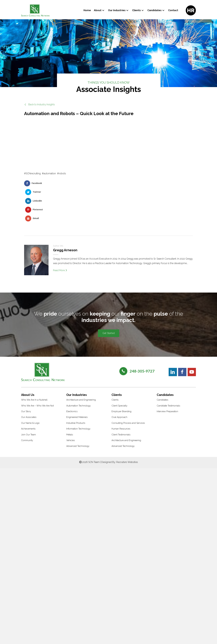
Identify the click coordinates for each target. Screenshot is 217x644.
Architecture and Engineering (81, 366)
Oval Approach (119, 383)
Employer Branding (121, 377)
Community (27, 406)
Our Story (26, 377)
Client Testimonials (121, 400)
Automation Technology (79, 371)
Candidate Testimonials (168, 371)
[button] (103, 10)
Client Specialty (119, 371)
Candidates (162, 366)
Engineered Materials (77, 383)
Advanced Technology (78, 412)
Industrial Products (76, 389)
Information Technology (78, 395)
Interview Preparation (167, 377)
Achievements (28, 395)
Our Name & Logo (30, 389)
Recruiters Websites (127, 428)
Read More (60, 236)
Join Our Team (28, 400)
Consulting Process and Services (128, 389)
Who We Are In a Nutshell (34, 366)
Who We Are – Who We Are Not (37, 371)
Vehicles (71, 406)
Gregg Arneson (65, 216)
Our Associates (29, 383)
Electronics (72, 377)
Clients (115, 366)
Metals (70, 400)
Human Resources (121, 395)
